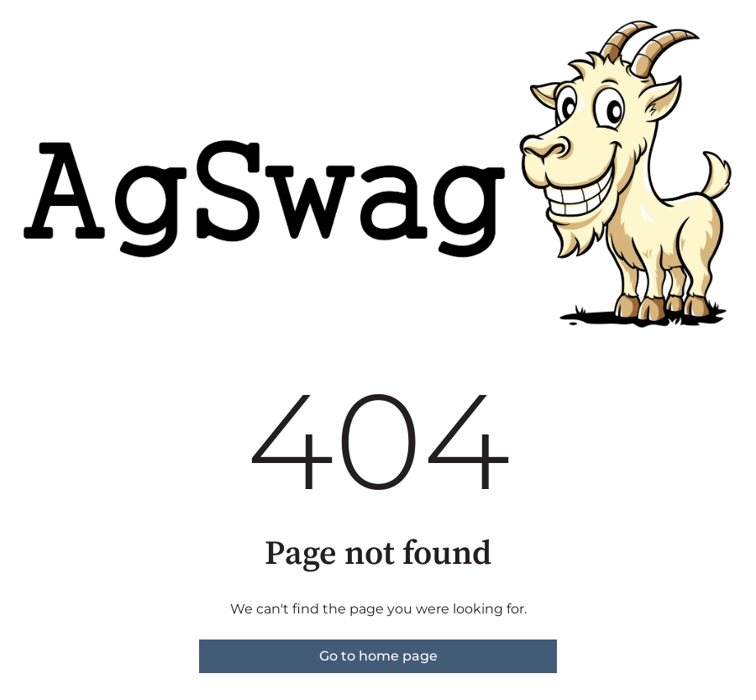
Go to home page (378, 656)
